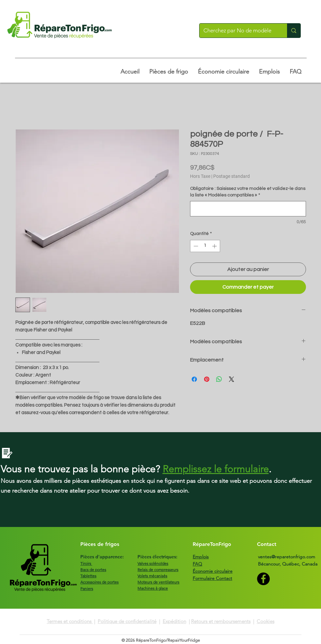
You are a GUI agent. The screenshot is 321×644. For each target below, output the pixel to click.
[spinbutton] (205, 246)
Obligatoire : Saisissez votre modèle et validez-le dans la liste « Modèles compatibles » (248, 192)
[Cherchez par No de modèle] (239, 31)
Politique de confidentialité (127, 621)
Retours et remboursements (221, 621)
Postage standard (232, 176)
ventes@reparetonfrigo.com (287, 557)
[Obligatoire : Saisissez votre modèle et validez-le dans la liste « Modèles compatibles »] (248, 209)
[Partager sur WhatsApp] (219, 379)
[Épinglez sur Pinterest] (207, 379)
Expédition (174, 621)
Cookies (265, 621)
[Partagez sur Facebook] (194, 379)
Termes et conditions (70, 621)
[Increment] (215, 246)
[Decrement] (195, 246)
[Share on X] (232, 379)
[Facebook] (263, 579)
